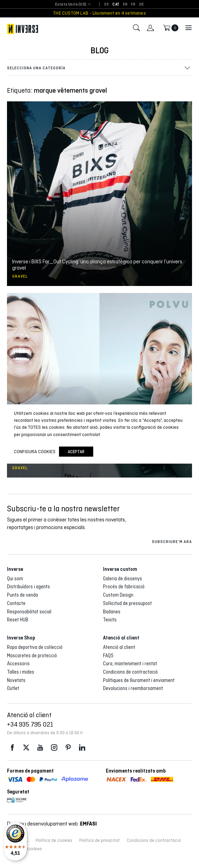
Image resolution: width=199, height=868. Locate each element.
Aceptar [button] (76, 452)
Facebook (12, 748)
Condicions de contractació (130, 672)
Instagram (54, 748)
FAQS (108, 656)
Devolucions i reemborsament (133, 688)
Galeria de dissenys (123, 579)
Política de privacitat (99, 840)
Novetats (16, 680)
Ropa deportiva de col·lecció (35, 647)
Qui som (15, 579)
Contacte (16, 603)
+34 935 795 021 (30, 724)
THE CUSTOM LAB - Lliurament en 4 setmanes (99, 13)
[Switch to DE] (142, 5)
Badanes (112, 612)
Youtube (40, 748)
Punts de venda (23, 595)
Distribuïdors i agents (28, 587)
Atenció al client (119, 647)
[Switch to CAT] (116, 5)
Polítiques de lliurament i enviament (139, 680)
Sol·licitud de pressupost (127, 603)
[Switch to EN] (125, 5)
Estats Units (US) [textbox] (71, 4)
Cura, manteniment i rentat (130, 664)
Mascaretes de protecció (32, 656)
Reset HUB (18, 620)
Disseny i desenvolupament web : (52, 824)
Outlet (13, 688)
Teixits (110, 620)
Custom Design (118, 595)
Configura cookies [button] (35, 451)
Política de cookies (54, 840)
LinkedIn (82, 748)
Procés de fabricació (124, 587)
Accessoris (18, 664)
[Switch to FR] (133, 5)
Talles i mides (21, 672)
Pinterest (68, 748)
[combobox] (71, 5)
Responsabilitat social (29, 612)
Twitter (26, 748)
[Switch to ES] (107, 5)
